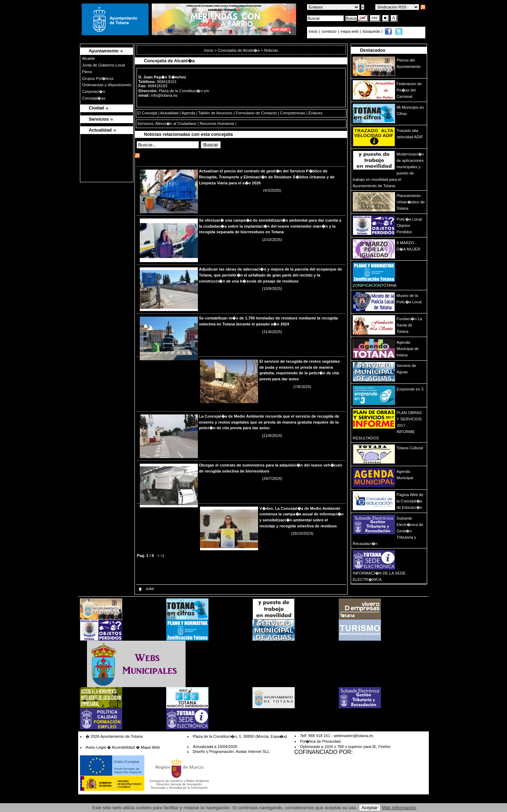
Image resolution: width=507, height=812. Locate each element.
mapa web (350, 31)
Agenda (189, 113)
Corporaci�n (94, 91)
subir (146, 589)
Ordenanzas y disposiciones (107, 85)
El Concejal (147, 113)
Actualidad (169, 113)
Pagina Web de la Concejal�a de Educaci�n (410, 501)
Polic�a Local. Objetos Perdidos (409, 226)
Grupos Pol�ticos (98, 78)
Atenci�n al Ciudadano (176, 123)
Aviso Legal (96, 747)
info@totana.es (164, 95)
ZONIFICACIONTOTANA (375, 285)
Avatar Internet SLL (252, 751)
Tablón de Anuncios (215, 113)
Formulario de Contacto (256, 113)
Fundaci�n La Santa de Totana (409, 325)
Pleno (87, 72)
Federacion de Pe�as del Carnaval (409, 90)
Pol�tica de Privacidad (320, 741)
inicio (314, 31)
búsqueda (372, 31)
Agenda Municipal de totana (408, 349)
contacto (329, 31)
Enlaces (315, 113)
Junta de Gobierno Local (104, 65)
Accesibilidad (123, 747)
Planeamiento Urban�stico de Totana (411, 202)
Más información (399, 808)
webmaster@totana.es (353, 736)
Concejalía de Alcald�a (239, 50)
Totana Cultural (410, 448)
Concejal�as (94, 98)
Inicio (209, 50)
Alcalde (89, 58)
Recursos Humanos (217, 123)
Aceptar (370, 808)
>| (162, 556)
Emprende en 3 (410, 389)
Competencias (293, 113)
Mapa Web (150, 747)
